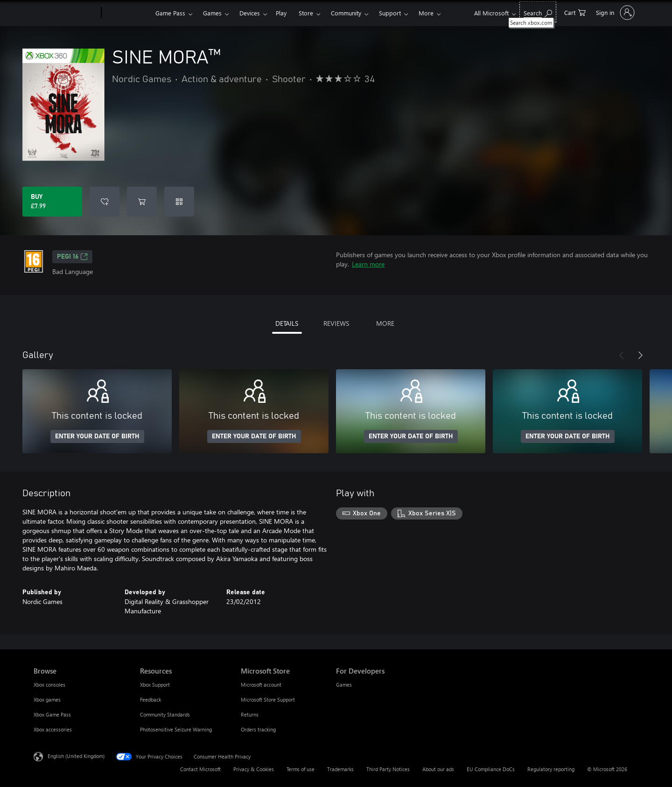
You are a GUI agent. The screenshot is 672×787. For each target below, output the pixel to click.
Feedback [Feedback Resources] (150, 699)
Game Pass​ (170, 13)
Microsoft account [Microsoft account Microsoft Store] (261, 685)
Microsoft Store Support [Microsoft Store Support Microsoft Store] (268, 699)
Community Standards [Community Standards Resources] (165, 714)
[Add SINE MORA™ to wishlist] (105, 202)
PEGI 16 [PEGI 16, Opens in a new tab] (72, 257)
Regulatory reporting (551, 769)
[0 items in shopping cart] (575, 12)
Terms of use (301, 769)
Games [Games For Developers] (344, 685)
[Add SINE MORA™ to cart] (142, 202)
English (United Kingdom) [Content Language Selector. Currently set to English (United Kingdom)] (76, 756)
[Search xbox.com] (538, 12)
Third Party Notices (388, 769)
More (426, 13)
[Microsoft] (66, 13)
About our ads (438, 769)
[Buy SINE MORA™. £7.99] (52, 202)
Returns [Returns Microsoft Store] (250, 714)
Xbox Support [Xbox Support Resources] (155, 685)
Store (306, 13)
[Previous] (622, 355)
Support (390, 13)
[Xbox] (127, 13)
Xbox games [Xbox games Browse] (47, 699)
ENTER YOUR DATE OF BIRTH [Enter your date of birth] (97, 436)
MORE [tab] (385, 323)
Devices (250, 13)
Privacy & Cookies (254, 769)
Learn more (368, 264)
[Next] (640, 355)
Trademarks (340, 769)
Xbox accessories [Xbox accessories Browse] (53, 729)
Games (212, 13)
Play (281, 13)
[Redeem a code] (179, 202)
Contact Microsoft (200, 769)
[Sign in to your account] (614, 13)
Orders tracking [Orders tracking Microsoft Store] (258, 729)
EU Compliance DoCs (491, 769)
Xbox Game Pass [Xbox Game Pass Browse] (52, 714)
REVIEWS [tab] (336, 323)
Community (346, 13)
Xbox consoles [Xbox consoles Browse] (49, 685)
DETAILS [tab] (287, 323)
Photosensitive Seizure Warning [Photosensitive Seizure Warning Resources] (176, 729)
